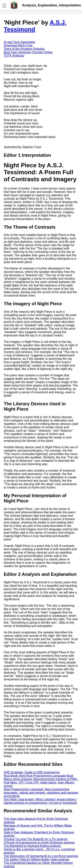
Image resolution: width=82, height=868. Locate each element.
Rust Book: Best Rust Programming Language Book (39, 776)
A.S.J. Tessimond (35, 26)
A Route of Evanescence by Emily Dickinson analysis (39, 843)
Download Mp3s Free (18, 45)
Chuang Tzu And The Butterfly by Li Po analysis (36, 839)
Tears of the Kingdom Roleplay (24, 49)
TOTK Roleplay (14, 56)
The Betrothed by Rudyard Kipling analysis (32, 846)
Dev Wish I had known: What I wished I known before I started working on (40, 801)
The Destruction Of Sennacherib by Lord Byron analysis (41, 856)
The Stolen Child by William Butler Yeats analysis (37, 859)
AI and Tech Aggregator (20, 42)
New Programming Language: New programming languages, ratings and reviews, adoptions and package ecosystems (41, 793)
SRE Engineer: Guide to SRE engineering (32, 772)
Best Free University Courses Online (28, 52)
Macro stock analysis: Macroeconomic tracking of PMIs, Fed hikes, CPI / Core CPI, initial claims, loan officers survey (41, 782)
